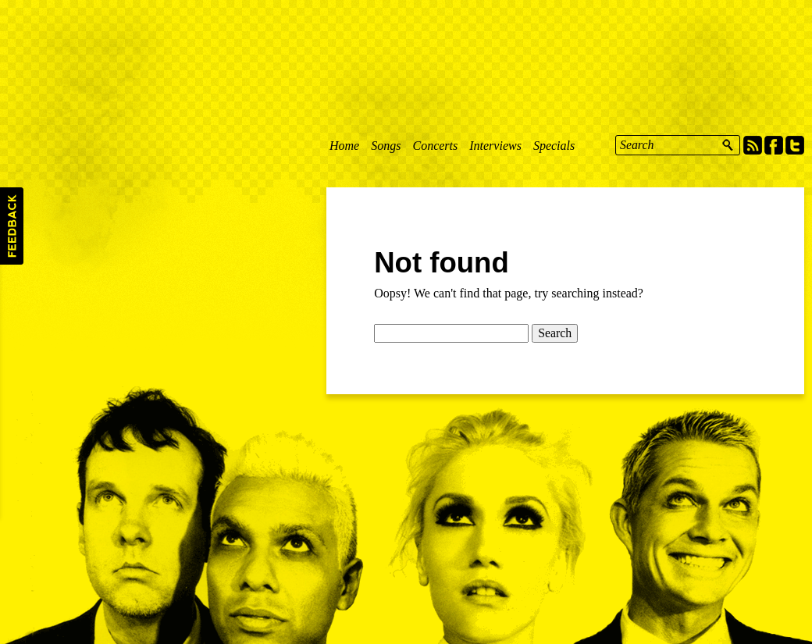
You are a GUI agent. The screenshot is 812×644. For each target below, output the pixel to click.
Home (344, 146)
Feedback (12, 226)
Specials (554, 146)
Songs (386, 146)
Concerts (435, 146)
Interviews (495, 146)
